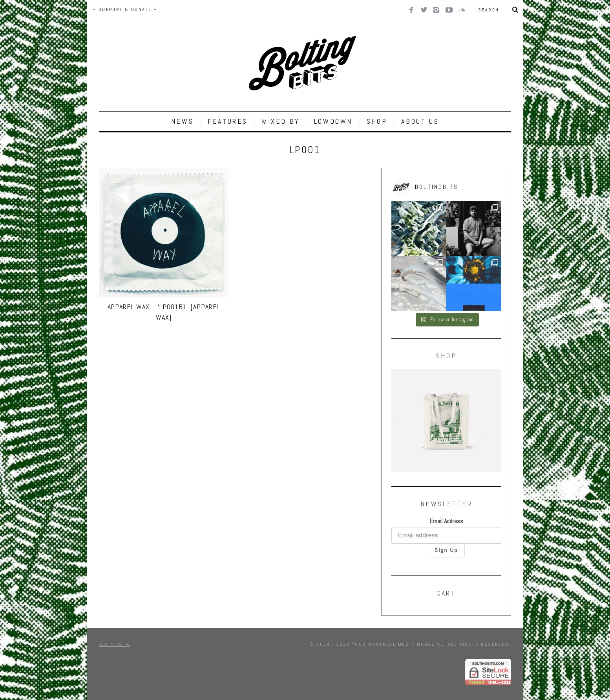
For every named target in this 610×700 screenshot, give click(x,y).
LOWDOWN (333, 121)
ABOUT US (420, 121)
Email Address (447, 521)
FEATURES (228, 121)
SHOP (377, 121)
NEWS (182, 121)
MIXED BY (281, 121)
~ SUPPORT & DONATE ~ (125, 9)
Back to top (114, 645)
